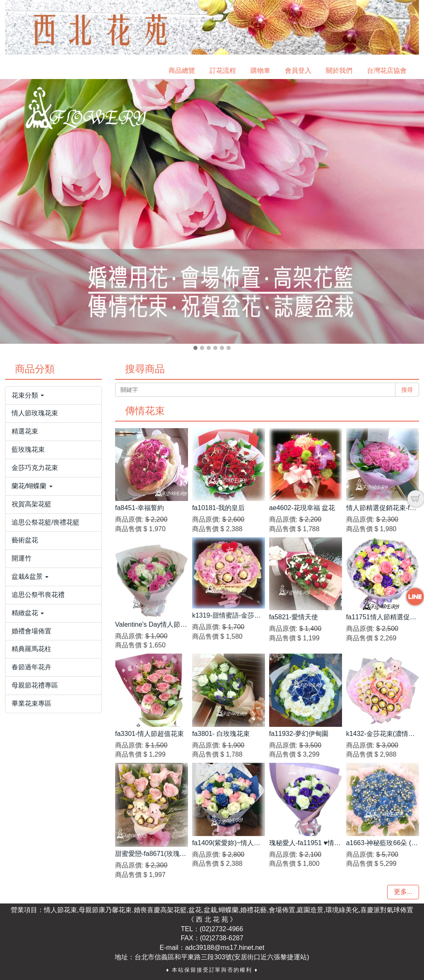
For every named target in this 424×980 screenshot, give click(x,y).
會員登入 (298, 71)
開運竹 (22, 558)
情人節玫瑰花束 (35, 413)
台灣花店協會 (387, 71)
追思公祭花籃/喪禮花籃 (46, 522)
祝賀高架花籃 (31, 504)
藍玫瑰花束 (28, 449)
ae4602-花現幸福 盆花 (302, 508)
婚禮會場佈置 (31, 631)
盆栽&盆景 (30, 576)
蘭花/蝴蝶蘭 (32, 486)
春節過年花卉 (31, 667)
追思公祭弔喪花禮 (38, 595)
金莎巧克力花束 (35, 468)
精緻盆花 (28, 613)
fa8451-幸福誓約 (140, 508)
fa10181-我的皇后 (218, 508)
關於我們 (339, 71)
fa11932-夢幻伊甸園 (299, 734)
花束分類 (28, 395)
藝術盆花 (25, 540)
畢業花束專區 (31, 703)
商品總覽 (182, 71)
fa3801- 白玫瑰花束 (221, 734)
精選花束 (25, 431)
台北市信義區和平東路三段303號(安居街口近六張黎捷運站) (222, 957)
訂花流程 (223, 71)
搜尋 (407, 390)
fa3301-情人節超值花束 (149, 734)
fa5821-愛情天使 (294, 617)
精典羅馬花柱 (31, 649)
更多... (403, 892)
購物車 (260, 71)
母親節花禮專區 (35, 685)
